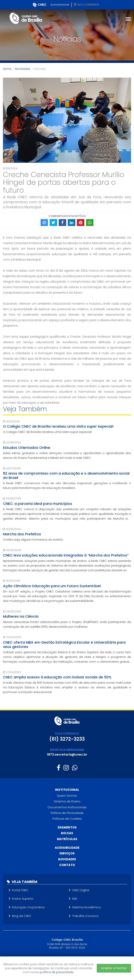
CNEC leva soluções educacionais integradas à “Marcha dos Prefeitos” (66, 555)
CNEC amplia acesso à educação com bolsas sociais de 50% (57, 677)
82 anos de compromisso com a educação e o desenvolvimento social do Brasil (66, 475)
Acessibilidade (60, 5)
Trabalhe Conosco (85, 916)
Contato (67, 865)
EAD (75, 899)
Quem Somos (67, 796)
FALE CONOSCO (67, 733)
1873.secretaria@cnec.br (67, 755)
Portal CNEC (20, 890)
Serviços (67, 853)
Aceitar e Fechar (114, 968)
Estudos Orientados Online (27, 448)
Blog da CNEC (22, 916)
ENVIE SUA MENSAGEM (67, 750)
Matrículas (67, 839)
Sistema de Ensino (67, 801)
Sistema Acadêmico (87, 907)
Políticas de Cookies (67, 819)
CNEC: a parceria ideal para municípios (38, 504)
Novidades (23, 69)
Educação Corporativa (28, 907)
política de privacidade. (57, 972)
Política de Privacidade (67, 813)
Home (7, 69)
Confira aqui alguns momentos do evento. (33, 540)
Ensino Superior (23, 899)
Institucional (67, 790)
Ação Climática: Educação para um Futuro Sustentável (52, 586)
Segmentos (67, 827)
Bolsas (67, 833)
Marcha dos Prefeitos (22, 534)
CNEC (42, 5)
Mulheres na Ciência (21, 616)
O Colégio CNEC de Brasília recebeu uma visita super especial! (58, 426)
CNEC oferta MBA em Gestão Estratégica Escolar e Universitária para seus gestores (64, 644)
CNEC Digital (81, 890)
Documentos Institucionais (67, 807)
